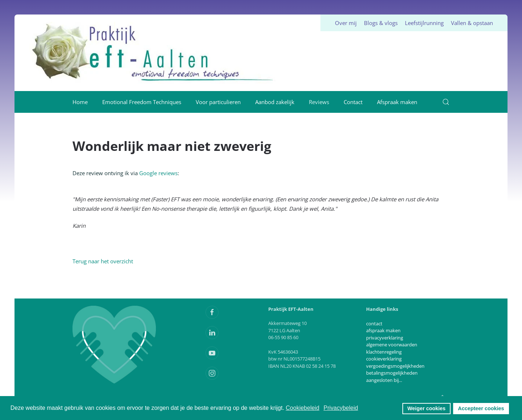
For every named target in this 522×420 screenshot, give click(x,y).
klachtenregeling (384, 352)
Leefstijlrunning (424, 23)
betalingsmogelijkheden (392, 373)
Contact (353, 102)
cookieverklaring (384, 359)
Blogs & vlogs (381, 23)
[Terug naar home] (153, 53)
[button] (446, 102)
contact (374, 324)
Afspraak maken (397, 102)
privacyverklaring (385, 338)
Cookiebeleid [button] (303, 408)
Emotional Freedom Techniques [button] (142, 102)
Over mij (346, 23)
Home (80, 102)
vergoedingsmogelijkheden (395, 366)
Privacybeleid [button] (341, 408)
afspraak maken (383, 330)
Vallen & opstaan (472, 23)
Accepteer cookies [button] (481, 408)
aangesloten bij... (384, 380)
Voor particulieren (218, 102)
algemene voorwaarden (392, 345)
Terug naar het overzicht (103, 261)
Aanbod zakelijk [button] (275, 102)
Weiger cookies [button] (426, 408)
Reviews (319, 102)
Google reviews (158, 173)
